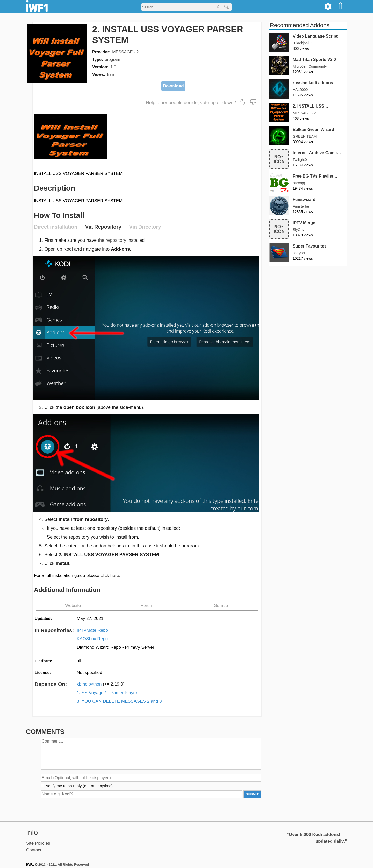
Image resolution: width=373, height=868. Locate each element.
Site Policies (38, 843)
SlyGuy (299, 230)
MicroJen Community (310, 66)
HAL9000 (300, 90)
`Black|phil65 (303, 43)
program (112, 59)
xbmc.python (101, 684)
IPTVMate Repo (92, 630)
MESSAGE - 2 (125, 52)
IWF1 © (32, 865)
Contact (34, 850)
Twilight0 (300, 160)
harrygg (299, 183)
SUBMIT (252, 794)
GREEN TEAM (305, 136)
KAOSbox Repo (92, 639)
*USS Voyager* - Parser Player (107, 693)
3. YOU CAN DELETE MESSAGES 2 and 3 (119, 701)
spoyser (299, 253)
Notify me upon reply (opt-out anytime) (79, 786)
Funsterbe (301, 206)
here (115, 576)
